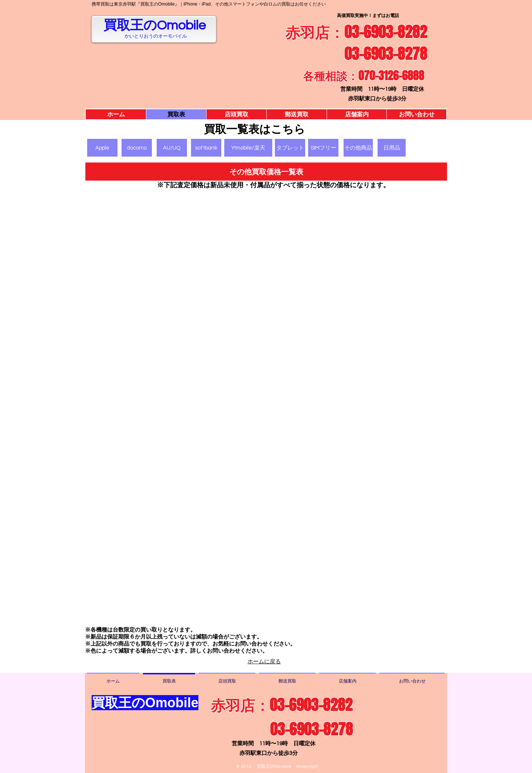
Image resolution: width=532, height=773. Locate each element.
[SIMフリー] (323, 148)
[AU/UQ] (172, 148)
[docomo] (137, 148)
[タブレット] (290, 148)
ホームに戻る (264, 662)
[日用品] (392, 148)
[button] (266, 172)
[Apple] (102, 148)
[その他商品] (358, 148)
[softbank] (206, 148)
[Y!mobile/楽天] (248, 148)
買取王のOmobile (155, 25)
